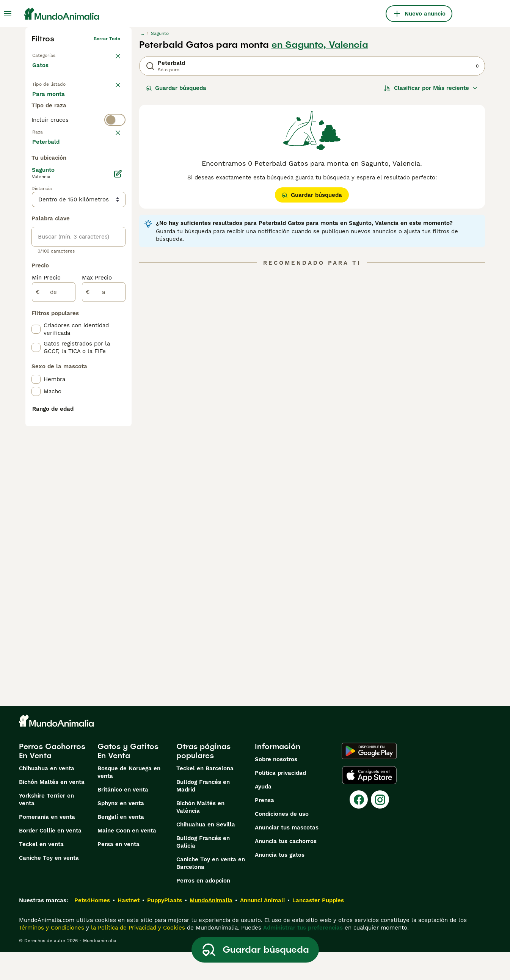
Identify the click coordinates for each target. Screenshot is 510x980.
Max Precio (97, 458)
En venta (51, 102)
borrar (113, 164)
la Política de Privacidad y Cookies (137, 956)
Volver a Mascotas (53, 54)
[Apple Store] (369, 803)
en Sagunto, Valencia (320, 45)
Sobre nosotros (276, 787)
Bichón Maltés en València (200, 835)
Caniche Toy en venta (49, 886)
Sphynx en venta (121, 831)
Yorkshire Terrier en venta (46, 828)
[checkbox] (36, 201)
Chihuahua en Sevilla (206, 853)
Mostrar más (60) (62, 322)
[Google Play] (369, 779)
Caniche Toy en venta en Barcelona (211, 891)
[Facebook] (359, 828)
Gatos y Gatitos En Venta (128, 779)
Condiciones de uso (282, 842)
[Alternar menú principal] (8, 14)
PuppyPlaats (165, 928)
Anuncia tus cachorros (286, 869)
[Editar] (118, 354)
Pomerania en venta (47, 845)
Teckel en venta (41, 872)
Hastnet (129, 928)
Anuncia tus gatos (280, 883)
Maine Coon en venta (127, 859)
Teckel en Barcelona (205, 796)
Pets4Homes (92, 928)
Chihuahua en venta (47, 796)
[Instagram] (380, 828)
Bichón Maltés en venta (52, 810)
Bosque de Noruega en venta (129, 800)
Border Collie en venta (50, 859)
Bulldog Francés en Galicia (203, 870)
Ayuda (263, 815)
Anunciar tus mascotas (287, 856)
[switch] (78, 149)
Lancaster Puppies (318, 928)
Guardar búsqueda (176, 88)
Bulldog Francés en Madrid (203, 814)
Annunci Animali (262, 928)
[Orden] (431, 88)
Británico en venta (123, 818)
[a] (104, 473)
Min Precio (46, 458)
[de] (54, 473)
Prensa (264, 828)
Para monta (55, 120)
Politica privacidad (280, 801)
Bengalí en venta (121, 845)
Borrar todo (107, 39)
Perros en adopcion (203, 909)
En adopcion (97, 102)
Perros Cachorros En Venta (52, 779)
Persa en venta (118, 872)
